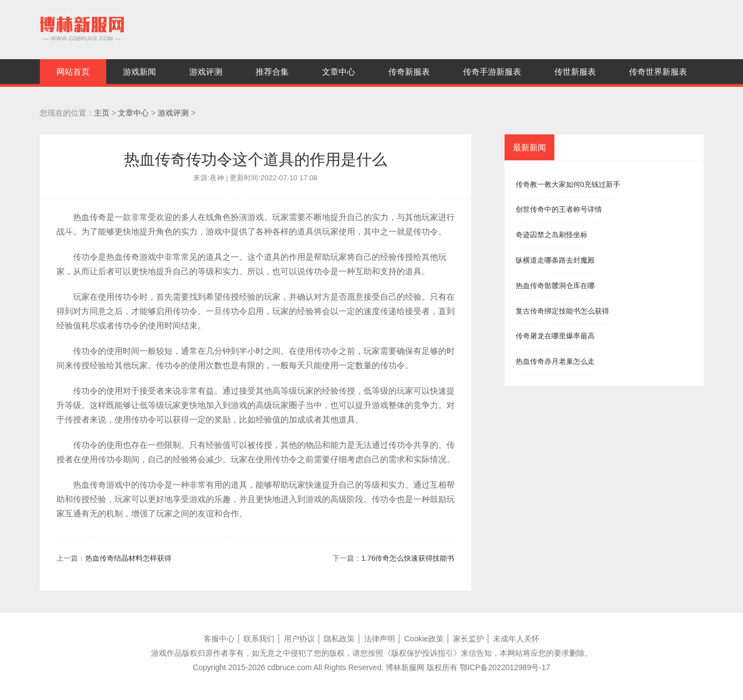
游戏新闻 (139, 72)
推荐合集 (272, 72)
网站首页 (73, 72)
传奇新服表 (409, 72)
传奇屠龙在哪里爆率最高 (555, 336)
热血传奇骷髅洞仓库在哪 (555, 286)
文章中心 (339, 72)
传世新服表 (575, 72)
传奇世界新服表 (658, 72)
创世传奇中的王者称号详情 (559, 209)
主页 (102, 113)
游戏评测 (206, 72)
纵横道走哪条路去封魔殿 (555, 260)
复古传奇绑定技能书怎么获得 (562, 311)
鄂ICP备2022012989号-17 (505, 667)
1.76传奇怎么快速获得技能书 (408, 558)
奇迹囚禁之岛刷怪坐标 (552, 235)
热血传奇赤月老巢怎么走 (555, 361)
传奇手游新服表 (492, 72)
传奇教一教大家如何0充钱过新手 (568, 184)
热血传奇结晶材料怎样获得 (128, 558)
